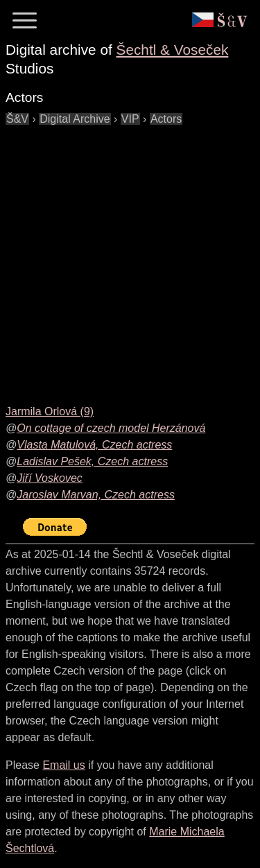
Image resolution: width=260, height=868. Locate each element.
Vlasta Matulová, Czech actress (94, 445)
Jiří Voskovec (50, 478)
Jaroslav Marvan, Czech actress (96, 495)
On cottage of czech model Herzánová (111, 428)
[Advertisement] (130, 258)
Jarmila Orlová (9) (50, 411)
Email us (63, 765)
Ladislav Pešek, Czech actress (92, 461)
